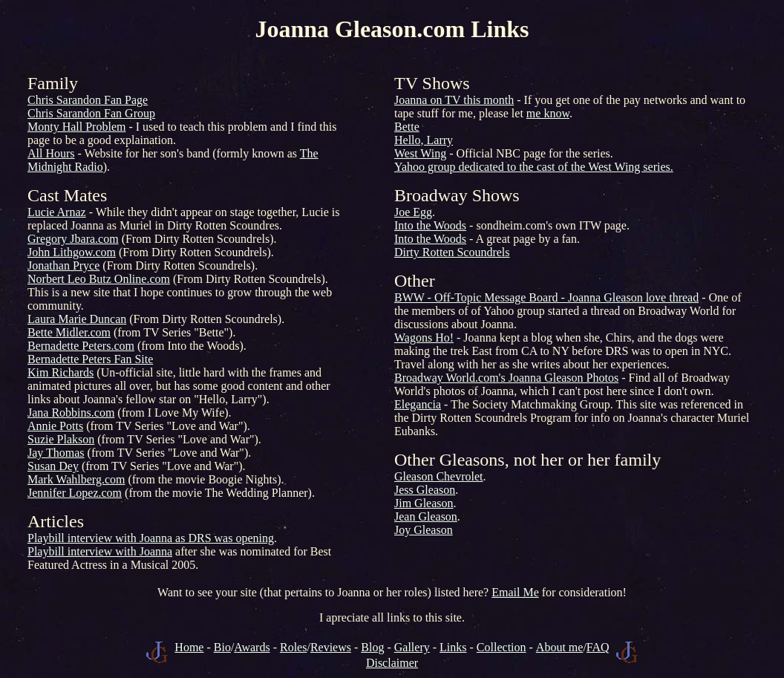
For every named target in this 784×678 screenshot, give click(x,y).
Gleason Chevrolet (439, 476)
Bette (407, 127)
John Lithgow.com (72, 252)
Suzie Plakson (61, 439)
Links (453, 647)
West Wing (420, 153)
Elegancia (418, 404)
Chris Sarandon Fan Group (91, 113)
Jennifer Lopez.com (75, 493)
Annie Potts (55, 426)
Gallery (412, 647)
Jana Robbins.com (71, 413)
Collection (502, 647)
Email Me (515, 592)
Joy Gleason (424, 530)
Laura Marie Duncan (77, 319)
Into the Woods (430, 225)
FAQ (598, 647)
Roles (293, 647)
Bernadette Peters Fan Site (90, 359)
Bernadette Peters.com (81, 346)
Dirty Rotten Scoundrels (452, 252)
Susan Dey (53, 466)
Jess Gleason (425, 490)
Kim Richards (61, 372)
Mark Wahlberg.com (76, 479)
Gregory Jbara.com (73, 239)
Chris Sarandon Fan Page (88, 100)
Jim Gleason (424, 503)
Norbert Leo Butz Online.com (99, 279)
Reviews (331, 647)
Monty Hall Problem (76, 127)
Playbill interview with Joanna (100, 551)
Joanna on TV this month (454, 100)
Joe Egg (413, 212)
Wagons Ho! (424, 338)
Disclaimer (392, 663)
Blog (372, 647)
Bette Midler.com (69, 332)
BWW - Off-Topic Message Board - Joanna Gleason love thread (546, 297)
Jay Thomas (56, 453)
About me (560, 647)
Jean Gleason (426, 516)
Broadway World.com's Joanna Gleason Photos (506, 378)
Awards (252, 647)
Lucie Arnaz (57, 212)
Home (189, 647)
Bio (222, 647)
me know (548, 113)
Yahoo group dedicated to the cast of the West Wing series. (534, 167)
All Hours (51, 153)
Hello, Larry (424, 140)
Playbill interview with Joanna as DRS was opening (151, 538)
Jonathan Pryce (63, 265)
